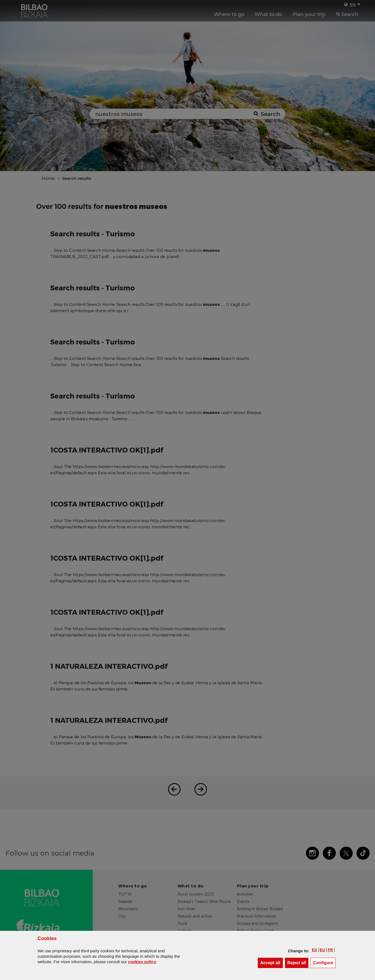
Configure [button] (324, 962)
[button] (314, 950)
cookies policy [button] (142, 962)
